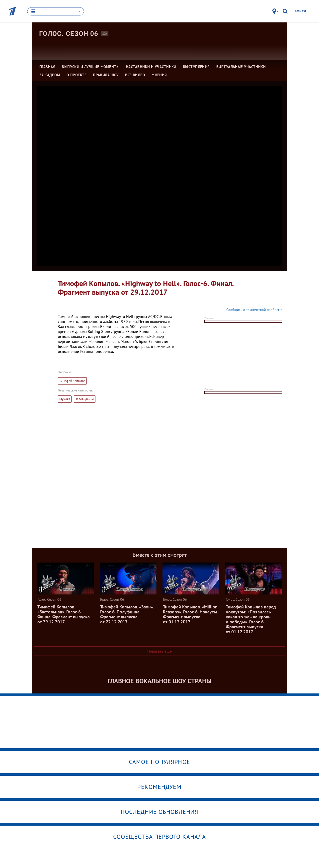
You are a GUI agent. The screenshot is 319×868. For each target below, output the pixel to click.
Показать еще (159, 651)
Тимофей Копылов (72, 381)
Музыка (65, 399)
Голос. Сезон (69, 34)
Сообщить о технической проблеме (254, 310)
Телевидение (85, 399)
